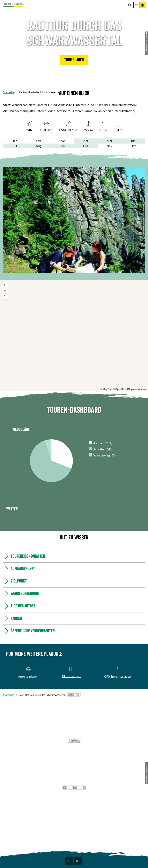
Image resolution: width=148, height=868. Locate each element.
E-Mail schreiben (74, 709)
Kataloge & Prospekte (74, 773)
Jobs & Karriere (74, 801)
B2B (74, 767)
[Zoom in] (5, 285)
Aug (39, 146)
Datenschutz (74, 814)
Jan (15, 141)
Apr (86, 141)
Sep (62, 146)
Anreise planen (74, 749)
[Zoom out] (5, 291)
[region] (74, 336)
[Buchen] (143, 5)
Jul (15, 146)
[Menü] (136, 5)
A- (69, 861)
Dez (133, 146)
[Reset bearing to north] (5, 296)
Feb (39, 141)
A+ (78, 861)
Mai (109, 141)
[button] (74, 60)
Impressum (74, 807)
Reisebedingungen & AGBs (74, 826)
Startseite (9, 92)
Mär (62, 141)
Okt (86, 146)
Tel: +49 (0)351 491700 (74, 702)
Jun (133, 141)
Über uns (74, 795)
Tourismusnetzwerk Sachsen (74, 820)
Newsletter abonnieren (74, 755)
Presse (74, 761)
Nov (109, 146)
